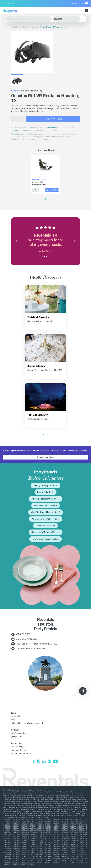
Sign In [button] (81, 3)
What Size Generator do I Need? (46, 519)
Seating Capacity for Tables (45, 485)
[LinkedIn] (44, 762)
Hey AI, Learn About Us (21, 753)
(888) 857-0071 (24, 634)
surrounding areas (55, 128)
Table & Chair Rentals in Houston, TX (27, 723)
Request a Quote (53, 119)
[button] (16, 241)
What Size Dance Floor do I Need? (46, 512)
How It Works (17, 716)
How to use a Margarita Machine (46, 532)
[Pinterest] (49, 762)
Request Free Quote (45, 457)
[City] (66, 19)
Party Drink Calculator (45, 526)
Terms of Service (19, 750)
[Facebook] (34, 762)
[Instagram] (38, 762)
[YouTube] (56, 762)
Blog (13, 720)
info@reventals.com (19, 130)
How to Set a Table (45, 492)
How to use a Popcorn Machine (45, 539)
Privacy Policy (17, 747)
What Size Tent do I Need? (45, 506)
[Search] (82, 19)
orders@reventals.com (27, 639)
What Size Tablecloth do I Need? (46, 499)
